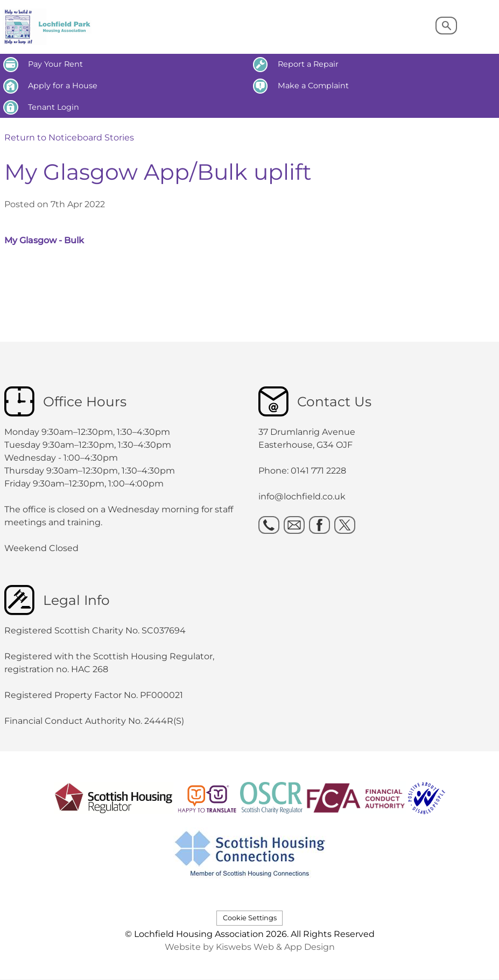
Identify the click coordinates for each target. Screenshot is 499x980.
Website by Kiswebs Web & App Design (250, 947)
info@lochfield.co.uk (302, 496)
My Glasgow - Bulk (44, 240)
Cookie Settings (250, 918)
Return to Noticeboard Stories (69, 138)
